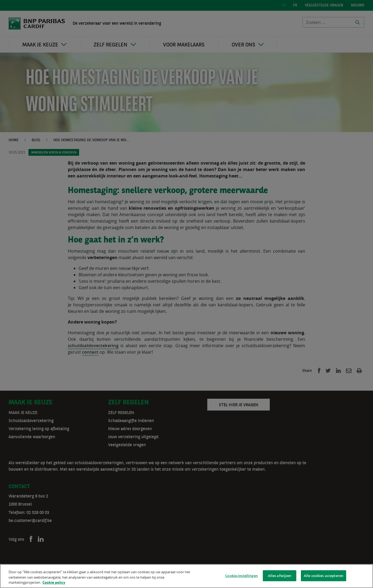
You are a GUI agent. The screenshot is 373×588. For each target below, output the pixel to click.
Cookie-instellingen (241, 576)
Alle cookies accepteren (324, 576)
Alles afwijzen (280, 576)
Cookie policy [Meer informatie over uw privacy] (54, 583)
